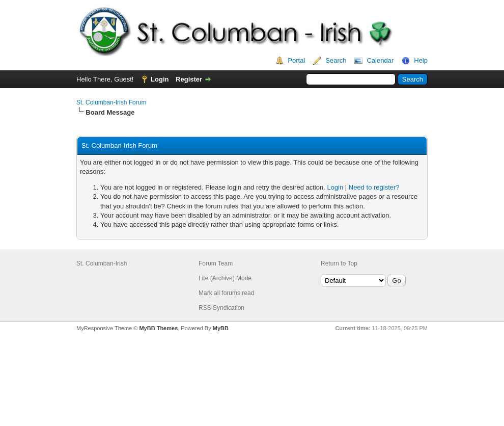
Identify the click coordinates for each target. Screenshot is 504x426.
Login (160, 79)
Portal (296, 60)
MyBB (221, 328)
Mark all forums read (226, 293)
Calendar (380, 60)
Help (421, 60)
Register (189, 79)
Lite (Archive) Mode (225, 278)
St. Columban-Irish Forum (111, 102)
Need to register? (374, 187)
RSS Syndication (221, 308)
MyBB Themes (158, 328)
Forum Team (216, 263)
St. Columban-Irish (102, 263)
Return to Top (339, 263)
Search (336, 60)
